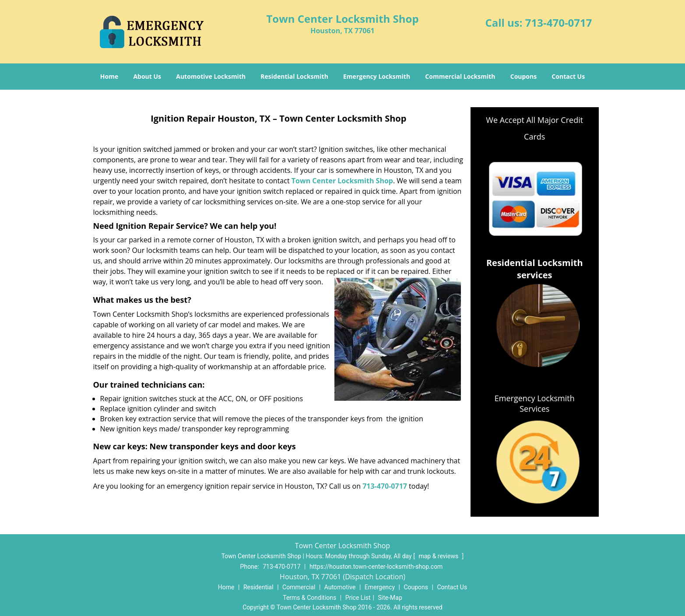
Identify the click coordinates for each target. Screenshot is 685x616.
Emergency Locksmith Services (535, 403)
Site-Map (390, 598)
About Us (147, 76)
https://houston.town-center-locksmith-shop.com (376, 567)
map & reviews (439, 556)
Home (109, 76)
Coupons (523, 76)
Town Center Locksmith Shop (342, 181)
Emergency (380, 587)
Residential (258, 587)
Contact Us (568, 76)
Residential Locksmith (294, 76)
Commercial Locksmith (460, 76)
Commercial (299, 587)
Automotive (340, 587)
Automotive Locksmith (211, 76)
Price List (358, 598)
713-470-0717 (559, 23)
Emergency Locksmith (377, 76)
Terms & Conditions (309, 598)
